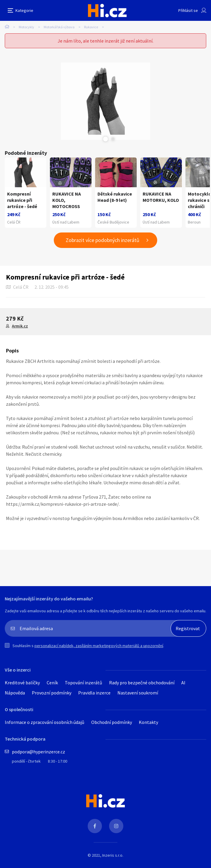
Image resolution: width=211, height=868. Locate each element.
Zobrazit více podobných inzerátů (103, 240)
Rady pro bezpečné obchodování (142, 683)
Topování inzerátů (84, 683)
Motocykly (26, 27)
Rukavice (91, 27)
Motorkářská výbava (59, 27)
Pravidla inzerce (94, 693)
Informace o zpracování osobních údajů (45, 722)
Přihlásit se (188, 10)
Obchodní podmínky (112, 722)
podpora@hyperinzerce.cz (38, 752)
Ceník (52, 683)
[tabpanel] (105, 101)
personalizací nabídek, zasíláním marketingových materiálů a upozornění (99, 646)
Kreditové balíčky (22, 683)
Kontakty (148, 722)
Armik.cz (20, 326)
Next (113, 139)
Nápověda (15, 693)
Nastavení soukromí (138, 693)
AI (183, 683)
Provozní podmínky (52, 693)
